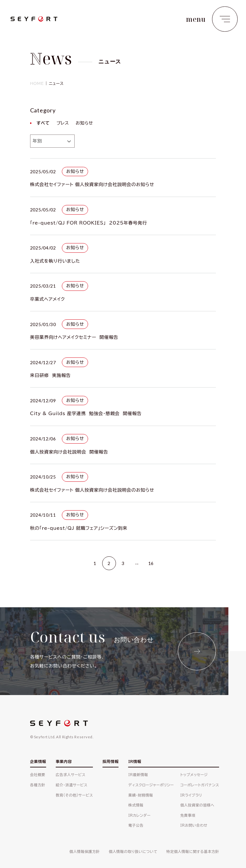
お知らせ (84, 123)
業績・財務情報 (140, 795)
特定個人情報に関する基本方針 (193, 852)
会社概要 (38, 775)
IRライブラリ (191, 795)
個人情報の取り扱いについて (133, 852)
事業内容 (64, 761)
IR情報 (135, 761)
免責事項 (188, 815)
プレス (63, 123)
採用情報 (111, 761)
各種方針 (38, 785)
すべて (43, 123)
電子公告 (136, 825)
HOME (37, 83)
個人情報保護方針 (85, 852)
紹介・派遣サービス (72, 785)
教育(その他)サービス (74, 795)
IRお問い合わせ (194, 825)
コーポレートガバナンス (200, 785)
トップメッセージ (194, 775)
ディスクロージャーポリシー (151, 785)
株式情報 (136, 805)
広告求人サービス (71, 775)
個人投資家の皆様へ (197, 805)
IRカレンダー (139, 815)
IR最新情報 (138, 775)
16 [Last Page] (151, 563)
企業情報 (38, 761)
